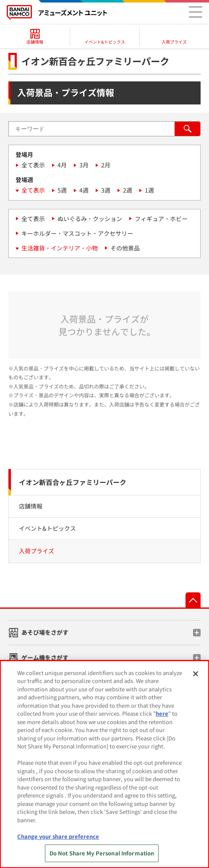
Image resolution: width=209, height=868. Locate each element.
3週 (106, 190)
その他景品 (125, 248)
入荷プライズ (37, 551)
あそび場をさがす (45, 632)
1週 (149, 190)
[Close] (196, 674)
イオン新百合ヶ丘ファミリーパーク (73, 482)
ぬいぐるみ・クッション (90, 219)
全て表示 (33, 165)
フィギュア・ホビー (161, 219)
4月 (62, 165)
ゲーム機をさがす (45, 657)
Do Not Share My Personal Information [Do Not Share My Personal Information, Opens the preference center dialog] (102, 853)
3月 (84, 165)
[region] (104, 764)
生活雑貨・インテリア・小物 (60, 248)
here (162, 713)
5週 (62, 190)
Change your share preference (58, 836)
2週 (128, 190)
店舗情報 (31, 506)
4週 (84, 190)
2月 (106, 165)
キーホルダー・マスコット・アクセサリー (77, 233)
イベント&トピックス (47, 528)
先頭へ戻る (193, 600)
